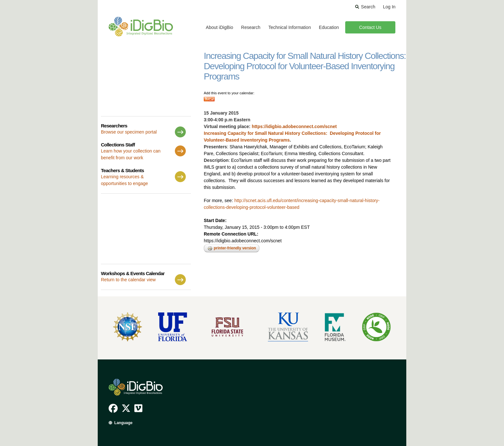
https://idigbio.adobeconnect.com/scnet (294, 126)
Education (329, 27)
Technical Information (290, 27)
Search (368, 7)
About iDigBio (219, 27)
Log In (389, 7)
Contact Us (370, 27)
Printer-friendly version (232, 248)
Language (124, 423)
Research (251, 27)
